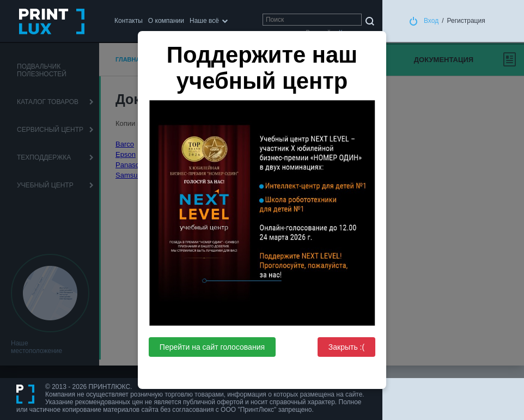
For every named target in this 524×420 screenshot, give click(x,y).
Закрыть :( (346, 347)
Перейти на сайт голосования (212, 347)
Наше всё (204, 21)
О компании (166, 21)
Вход (431, 21)
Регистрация (466, 21)
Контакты (129, 21)
